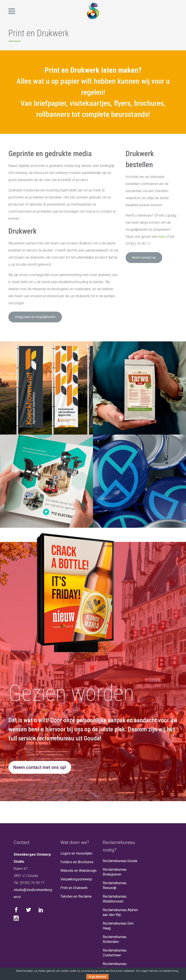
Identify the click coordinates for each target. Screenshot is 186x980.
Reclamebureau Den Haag (118, 926)
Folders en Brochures (77, 862)
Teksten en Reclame (76, 896)
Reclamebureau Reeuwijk (115, 885)
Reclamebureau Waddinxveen (115, 899)
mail (161, 237)
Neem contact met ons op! (40, 767)
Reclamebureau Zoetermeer (115, 953)
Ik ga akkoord (97, 977)
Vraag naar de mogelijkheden (35, 317)
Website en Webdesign (78, 871)
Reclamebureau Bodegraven (115, 872)
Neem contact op (144, 257)
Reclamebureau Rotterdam (115, 939)
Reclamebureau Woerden (115, 966)
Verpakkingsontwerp (76, 879)
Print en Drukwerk (74, 888)
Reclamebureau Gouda (120, 861)
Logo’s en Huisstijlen (76, 853)
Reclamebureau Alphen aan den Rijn (120, 912)
